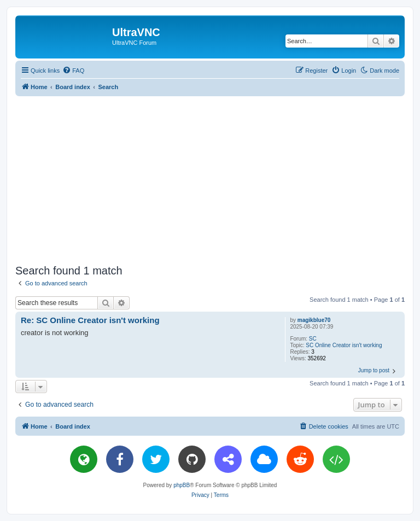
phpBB (182, 485)
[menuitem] (73, 71)
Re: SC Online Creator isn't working (90, 320)
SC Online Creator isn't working (344, 345)
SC (313, 339)
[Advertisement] (218, 178)
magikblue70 (314, 320)
